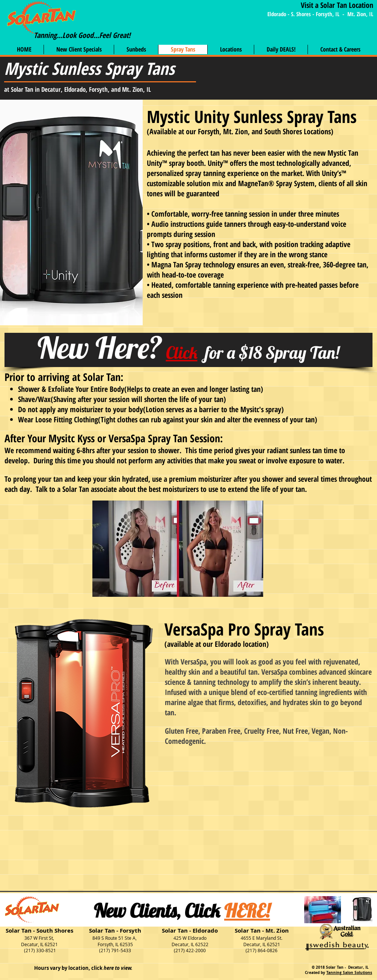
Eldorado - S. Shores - (292, 14)
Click (182, 352)
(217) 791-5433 (115, 950)
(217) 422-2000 (190, 950)
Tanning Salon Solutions (349, 972)
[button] (340, 49)
